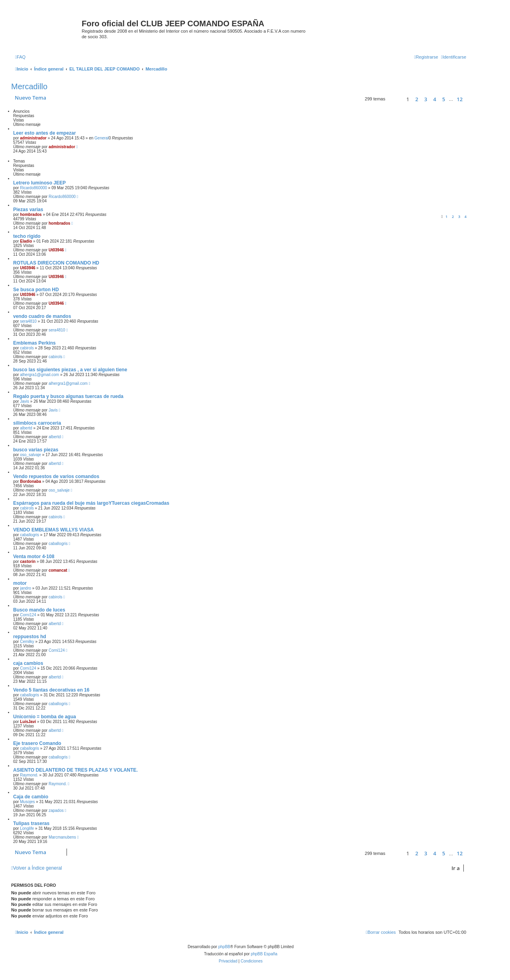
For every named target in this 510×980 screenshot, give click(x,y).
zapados (56, 810)
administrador (33, 138)
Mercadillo (29, 86)
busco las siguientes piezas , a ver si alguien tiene (70, 370)
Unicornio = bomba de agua (45, 717)
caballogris (29, 535)
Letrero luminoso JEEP (39, 183)
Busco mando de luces (39, 610)
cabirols (27, 348)
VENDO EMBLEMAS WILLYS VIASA (53, 530)
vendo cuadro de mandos (42, 316)
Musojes (27, 802)
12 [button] (460, 99)
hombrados (31, 215)
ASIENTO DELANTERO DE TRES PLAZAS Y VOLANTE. (76, 770)
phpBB (224, 947)
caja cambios (28, 663)
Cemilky (27, 642)
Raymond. (29, 775)
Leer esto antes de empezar (44, 133)
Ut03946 (56, 250)
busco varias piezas (36, 450)
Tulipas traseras (31, 823)
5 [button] (444, 99)
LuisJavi (28, 722)
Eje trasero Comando (37, 743)
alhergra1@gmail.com (39, 375)
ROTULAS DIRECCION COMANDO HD (56, 263)
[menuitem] (20, 57)
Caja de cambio (31, 797)
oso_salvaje (30, 455)
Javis (25, 401)
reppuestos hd (30, 637)
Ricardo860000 (33, 188)
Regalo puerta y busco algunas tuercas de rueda (68, 396)
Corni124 (28, 615)
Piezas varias (28, 210)
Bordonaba (30, 481)
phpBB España (264, 954)
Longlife (27, 828)
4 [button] (434, 99)
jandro (25, 588)
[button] (395, 99)
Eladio (26, 241)
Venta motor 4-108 (34, 557)
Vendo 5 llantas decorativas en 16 (51, 690)
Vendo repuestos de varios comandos (56, 476)
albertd (26, 428)
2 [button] (417, 99)
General (102, 138)
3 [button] (426, 99)
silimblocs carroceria (37, 423)
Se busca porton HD (36, 290)
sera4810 (28, 321)
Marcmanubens (62, 837)
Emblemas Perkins (34, 343)
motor (20, 583)
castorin (28, 562)
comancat (58, 570)
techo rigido (27, 236)
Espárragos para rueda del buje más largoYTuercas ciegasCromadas (91, 503)
